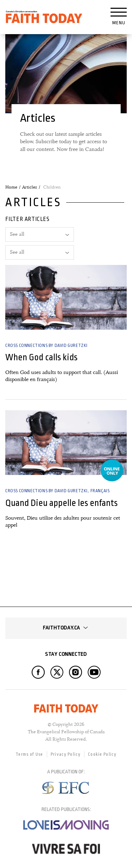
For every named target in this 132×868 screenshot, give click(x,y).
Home (11, 187)
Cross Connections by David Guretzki (46, 346)
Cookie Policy (102, 754)
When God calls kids (41, 357)
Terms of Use (29, 754)
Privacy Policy (66, 754)
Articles (30, 187)
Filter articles (27, 219)
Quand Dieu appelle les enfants (61, 503)
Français (100, 491)
